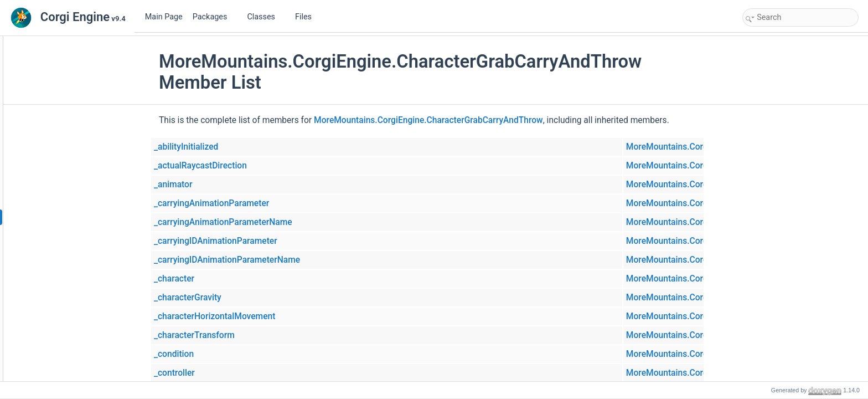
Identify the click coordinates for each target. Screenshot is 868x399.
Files (308, 17)
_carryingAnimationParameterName (291, 222)
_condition (241, 354)
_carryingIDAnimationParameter (283, 241)
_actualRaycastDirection (268, 166)
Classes (265, 17)
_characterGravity (255, 298)
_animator (241, 185)
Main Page (164, 17)
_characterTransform (262, 335)
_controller (242, 373)
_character (242, 279)
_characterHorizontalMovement (282, 316)
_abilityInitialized (254, 147)
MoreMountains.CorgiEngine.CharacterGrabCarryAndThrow (496, 120)
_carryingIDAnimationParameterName (294, 260)
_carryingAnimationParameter (279, 203)
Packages (214, 17)
